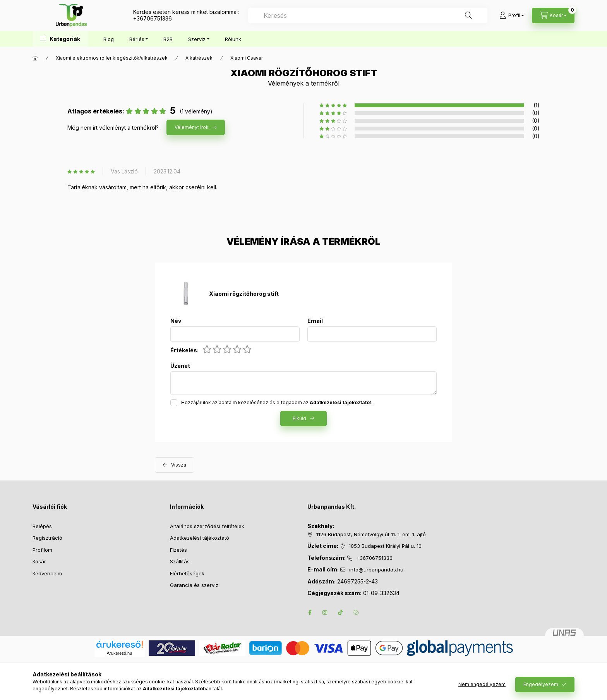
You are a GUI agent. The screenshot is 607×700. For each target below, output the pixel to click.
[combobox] (368, 15)
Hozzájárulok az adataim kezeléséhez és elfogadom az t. (277, 402)
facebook (310, 612)
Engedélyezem (541, 684)
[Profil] (512, 15)
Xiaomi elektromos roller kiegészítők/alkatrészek (112, 58)
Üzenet (180, 366)
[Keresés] (468, 15)
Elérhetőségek (187, 573)
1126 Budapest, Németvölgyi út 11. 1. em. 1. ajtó (371, 534)
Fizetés (178, 550)
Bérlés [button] (137, 39)
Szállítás (180, 561)
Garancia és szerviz (194, 585)
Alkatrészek (199, 58)
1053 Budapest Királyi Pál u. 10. (386, 546)
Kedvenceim (47, 573)
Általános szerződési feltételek (207, 526)
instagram (325, 612)
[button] (60, 39)
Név (176, 321)
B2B (168, 39)
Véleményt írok (192, 127)
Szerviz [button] (197, 39)
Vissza (179, 465)
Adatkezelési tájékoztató (200, 538)
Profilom (42, 550)
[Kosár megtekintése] (553, 15)
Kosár (39, 561)
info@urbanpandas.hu (376, 570)
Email (315, 321)
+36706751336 (153, 18)
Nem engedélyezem (482, 684)
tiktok (341, 612)
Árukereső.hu (119, 653)
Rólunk (233, 39)
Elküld (299, 418)
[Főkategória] (35, 58)
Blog (109, 39)
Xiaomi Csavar (247, 58)
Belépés (42, 526)
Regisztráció (47, 538)
